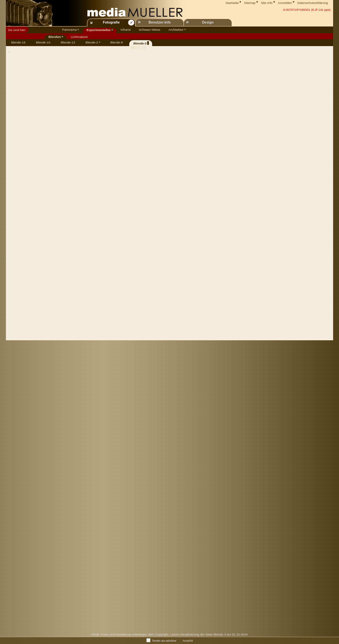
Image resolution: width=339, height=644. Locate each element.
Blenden (55, 37)
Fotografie (111, 22)
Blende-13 (68, 42)
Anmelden (285, 3)
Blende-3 (140, 43)
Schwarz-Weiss (150, 30)
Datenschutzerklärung (313, 3)
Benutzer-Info (160, 22)
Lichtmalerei (79, 37)
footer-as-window (164, 640)
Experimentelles (99, 30)
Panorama (69, 30)
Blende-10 (43, 42)
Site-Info (267, 3)
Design (208, 22)
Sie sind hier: (17, 30)
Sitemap (250, 3)
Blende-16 (18, 42)
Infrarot (126, 30)
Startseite (232, 3)
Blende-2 (92, 42)
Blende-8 (116, 42)
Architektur (176, 30)
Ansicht (188, 640)
